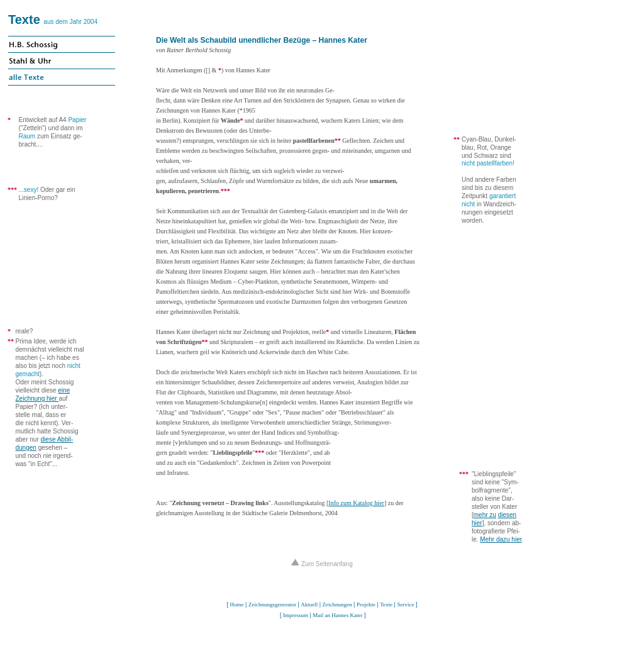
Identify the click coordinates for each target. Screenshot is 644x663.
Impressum (296, 615)
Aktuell (309, 604)
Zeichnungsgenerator (272, 604)
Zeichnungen (337, 604)
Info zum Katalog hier (356, 503)
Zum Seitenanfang (322, 564)
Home (237, 604)
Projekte (366, 604)
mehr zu (485, 515)
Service (405, 604)
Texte (24, 19)
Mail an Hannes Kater (337, 615)
